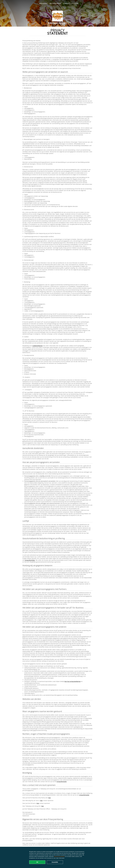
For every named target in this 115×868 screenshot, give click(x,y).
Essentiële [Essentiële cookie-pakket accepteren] (55, 862)
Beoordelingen (55, 3)
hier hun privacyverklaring (72, 681)
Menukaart (43, 3)
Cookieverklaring (37, 346)
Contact (66, 3)
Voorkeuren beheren (59, 856)
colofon (75, 3)
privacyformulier (30, 560)
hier (50, 798)
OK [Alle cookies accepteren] (37, 862)
